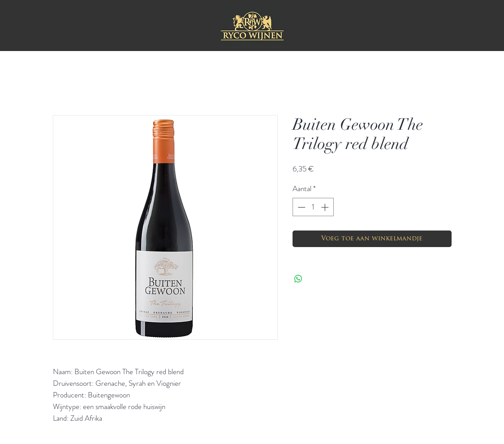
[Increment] (326, 207)
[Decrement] (301, 207)
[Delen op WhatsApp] (298, 279)
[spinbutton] (313, 207)
